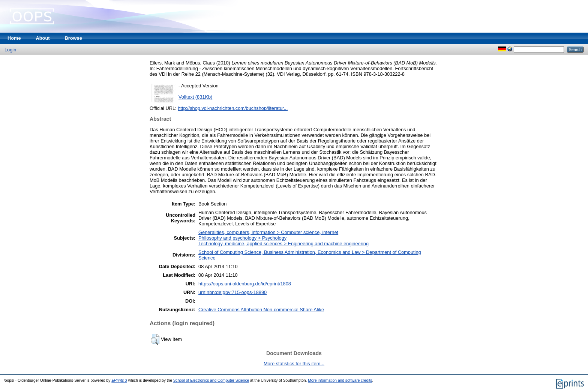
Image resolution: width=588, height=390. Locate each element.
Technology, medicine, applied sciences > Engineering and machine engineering (283, 244)
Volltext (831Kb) (195, 97)
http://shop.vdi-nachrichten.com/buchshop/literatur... (233, 108)
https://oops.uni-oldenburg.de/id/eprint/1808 (245, 284)
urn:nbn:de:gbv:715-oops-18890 (232, 292)
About (43, 38)
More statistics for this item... (294, 364)
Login (10, 50)
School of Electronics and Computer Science (211, 380)
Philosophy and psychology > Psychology (242, 238)
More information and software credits (340, 380)
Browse (73, 38)
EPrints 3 (119, 380)
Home (14, 38)
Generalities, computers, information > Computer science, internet (268, 232)
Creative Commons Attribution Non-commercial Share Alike (261, 310)
